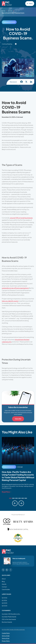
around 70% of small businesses (21, 218)
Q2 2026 (5, 598)
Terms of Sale (6, 636)
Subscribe (18, 419)
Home (4, 11)
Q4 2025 (5, 603)
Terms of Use (6, 638)
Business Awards (7, 622)
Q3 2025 (5, 606)
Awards (4, 584)
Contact (4, 587)
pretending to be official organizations (15, 288)
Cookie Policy (6, 633)
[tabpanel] (18, 465)
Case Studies (6, 589)
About (4, 579)
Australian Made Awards (9, 617)
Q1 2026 (4, 600)
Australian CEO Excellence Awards (11, 614)
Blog (3, 581)
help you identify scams (10, 301)
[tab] (10, 498)
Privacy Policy (6, 641)
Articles (10, 11)
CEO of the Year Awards (9, 619)
